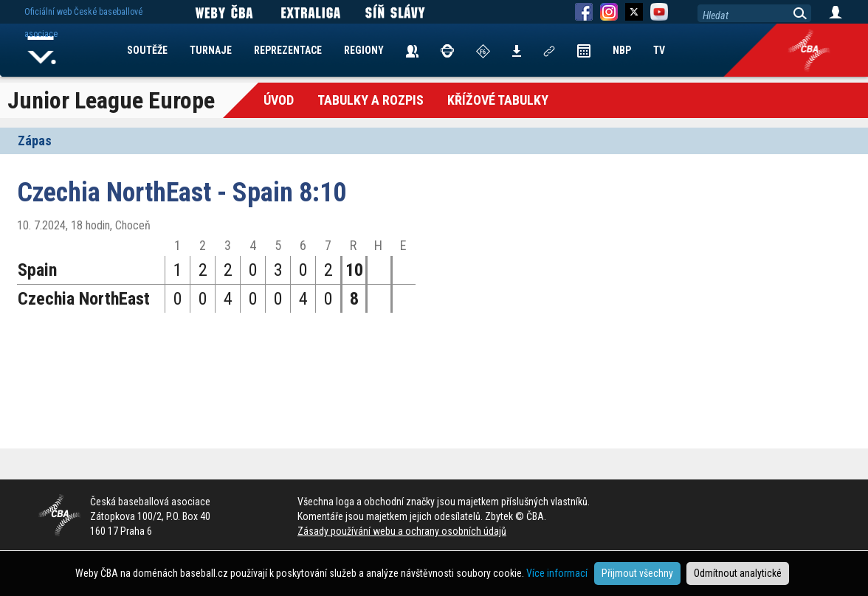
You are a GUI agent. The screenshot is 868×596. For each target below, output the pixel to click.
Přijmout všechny (637, 573)
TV (659, 50)
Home (42, 50)
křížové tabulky (498, 100)
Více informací (557, 573)
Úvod (279, 100)
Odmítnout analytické (738, 573)
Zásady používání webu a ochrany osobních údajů (402, 531)
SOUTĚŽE (147, 50)
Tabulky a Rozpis (371, 100)
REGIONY (364, 50)
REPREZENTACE (288, 50)
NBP (622, 50)
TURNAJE (211, 50)
